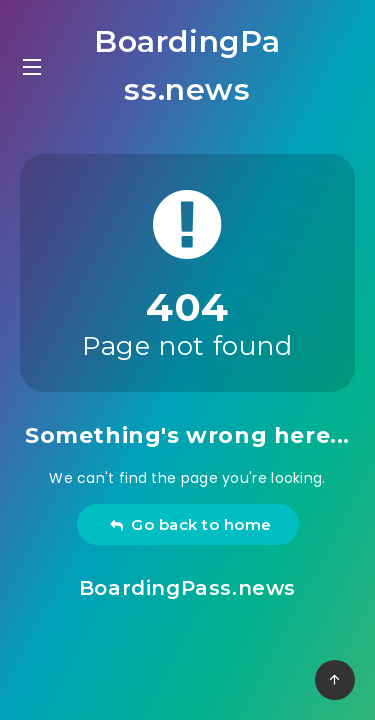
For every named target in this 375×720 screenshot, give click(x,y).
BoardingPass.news (187, 65)
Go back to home (190, 524)
